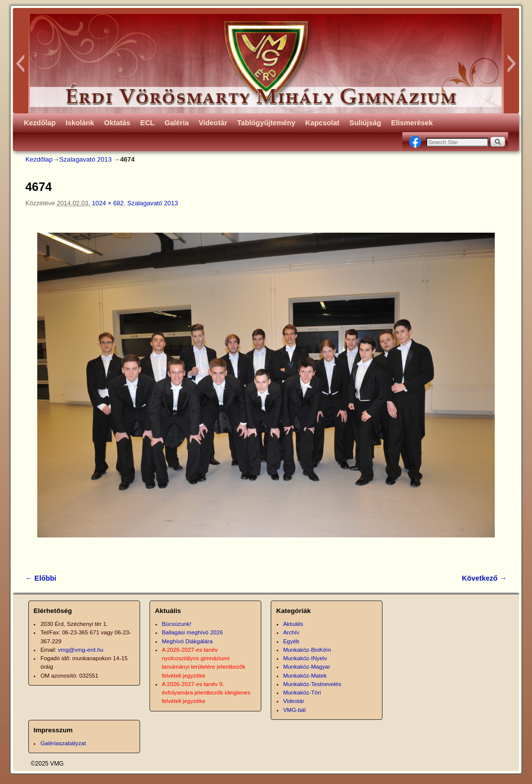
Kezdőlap (40, 123)
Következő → (484, 578)
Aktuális (293, 624)
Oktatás (117, 123)
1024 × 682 (108, 203)
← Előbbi (41, 578)
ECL (147, 123)
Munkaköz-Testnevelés (312, 684)
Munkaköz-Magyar (307, 667)
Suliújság (365, 123)
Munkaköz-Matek (305, 676)
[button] (20, 64)
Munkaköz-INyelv (305, 658)
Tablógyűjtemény (266, 123)
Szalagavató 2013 (85, 159)
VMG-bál (294, 710)
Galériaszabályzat (63, 743)
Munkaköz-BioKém (307, 650)
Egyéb (291, 641)
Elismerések (412, 123)
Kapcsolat (323, 123)
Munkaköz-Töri (302, 693)
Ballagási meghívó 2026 (192, 632)
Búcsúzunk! (177, 624)
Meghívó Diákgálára (187, 641)
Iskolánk (80, 123)
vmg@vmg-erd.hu (81, 650)
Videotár (213, 123)
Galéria (177, 123)
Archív (291, 632)
